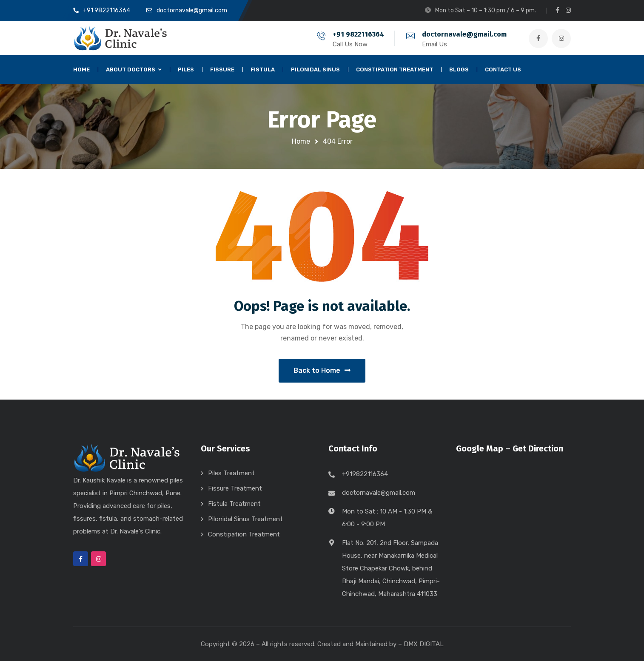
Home (301, 141)
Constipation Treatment (244, 534)
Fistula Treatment (234, 504)
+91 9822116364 (358, 34)
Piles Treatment (231, 473)
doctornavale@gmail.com (464, 34)
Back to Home (322, 370)
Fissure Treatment (235, 488)
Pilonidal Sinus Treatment (245, 519)
